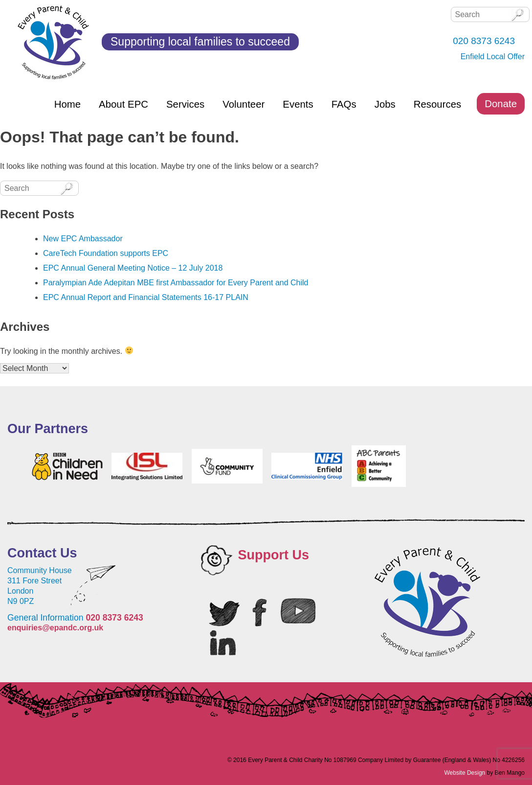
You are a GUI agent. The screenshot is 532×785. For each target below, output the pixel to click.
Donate (501, 104)
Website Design (465, 773)
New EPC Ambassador (83, 239)
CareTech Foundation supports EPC (106, 253)
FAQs (344, 104)
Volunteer (244, 104)
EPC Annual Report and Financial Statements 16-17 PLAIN (146, 297)
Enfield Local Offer (493, 57)
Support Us (273, 555)
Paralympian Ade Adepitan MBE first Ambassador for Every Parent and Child (176, 283)
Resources (437, 104)
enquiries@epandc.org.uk (55, 628)
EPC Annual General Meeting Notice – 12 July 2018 (133, 268)
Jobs (385, 104)
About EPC (123, 104)
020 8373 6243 (114, 618)
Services (185, 104)
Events (298, 104)
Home (67, 104)
